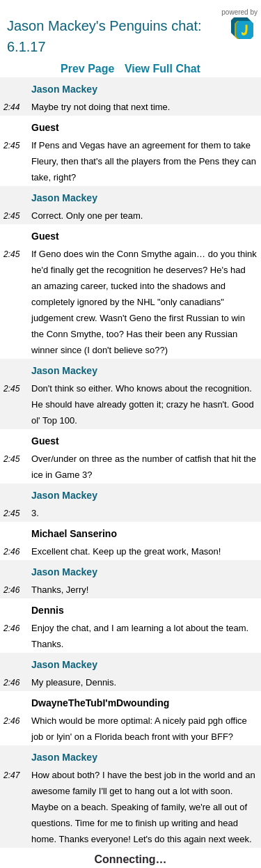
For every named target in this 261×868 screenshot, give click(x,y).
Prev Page (87, 69)
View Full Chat (163, 69)
